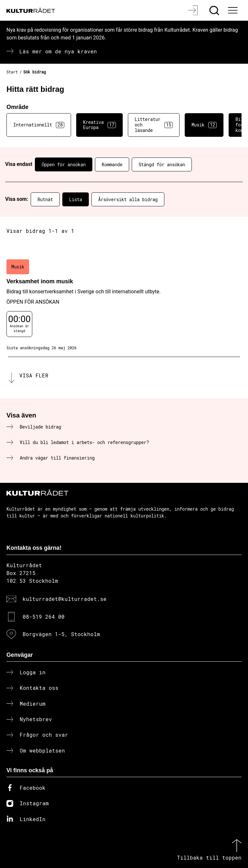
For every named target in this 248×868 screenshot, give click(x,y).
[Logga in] (194, 10)
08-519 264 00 (44, 617)
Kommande (112, 164)
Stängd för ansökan (162, 164)
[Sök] (215, 10)
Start (12, 72)
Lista (76, 199)
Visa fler (34, 375)
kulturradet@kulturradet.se (65, 599)
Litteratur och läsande (154, 125)
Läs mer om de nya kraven (58, 51)
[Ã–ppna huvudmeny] (233, 10)
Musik (204, 125)
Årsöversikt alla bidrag (128, 199)
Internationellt (39, 125)
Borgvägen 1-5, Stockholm (61, 634)
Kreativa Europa (99, 125)
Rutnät (45, 199)
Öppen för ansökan (64, 164)
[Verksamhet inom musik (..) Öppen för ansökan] (124, 305)
